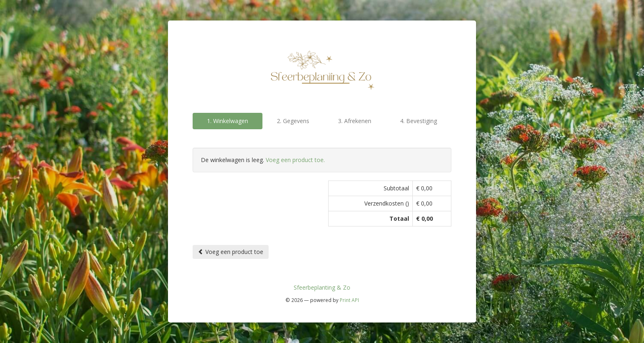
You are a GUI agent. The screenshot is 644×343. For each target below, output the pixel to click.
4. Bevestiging (419, 121)
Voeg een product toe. (295, 160)
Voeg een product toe (231, 252)
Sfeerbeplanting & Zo (322, 287)
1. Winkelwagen (228, 121)
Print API (349, 300)
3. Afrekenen (355, 121)
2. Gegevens (293, 121)
